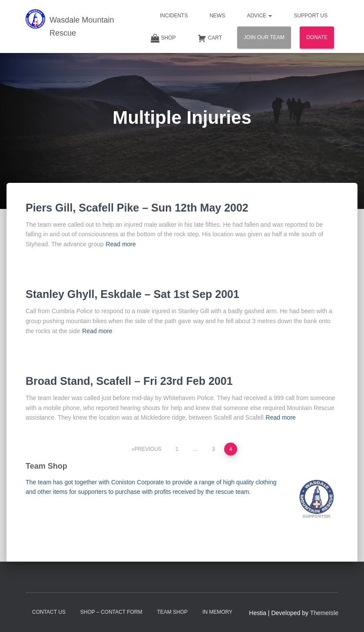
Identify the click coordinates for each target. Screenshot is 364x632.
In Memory (217, 612)
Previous (148, 449)
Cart (210, 38)
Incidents (174, 16)
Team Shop (172, 612)
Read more (121, 244)
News (217, 16)
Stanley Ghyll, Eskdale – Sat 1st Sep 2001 (132, 294)
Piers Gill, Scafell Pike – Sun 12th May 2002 (137, 208)
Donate (317, 37)
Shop (163, 38)
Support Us (311, 16)
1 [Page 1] (177, 449)
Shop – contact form (111, 612)
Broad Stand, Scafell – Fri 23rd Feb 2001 (129, 381)
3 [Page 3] (213, 449)
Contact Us (49, 612)
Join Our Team (264, 37)
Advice (259, 16)
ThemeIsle (324, 613)
